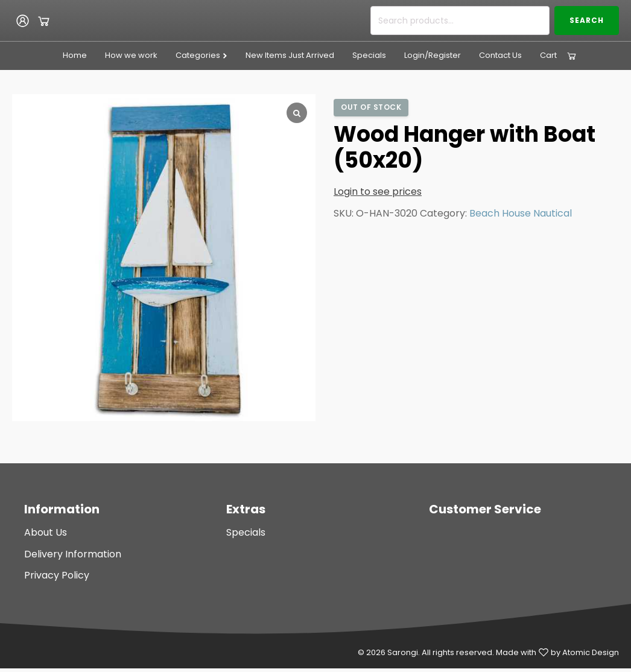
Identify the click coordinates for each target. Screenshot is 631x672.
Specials (369, 55)
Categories (202, 55)
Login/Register (433, 55)
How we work (131, 55)
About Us (46, 532)
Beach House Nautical (521, 213)
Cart (548, 55)
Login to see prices (378, 192)
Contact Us (500, 55)
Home (75, 55)
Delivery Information (73, 554)
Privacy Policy (57, 575)
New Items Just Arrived (290, 55)
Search (587, 20)
